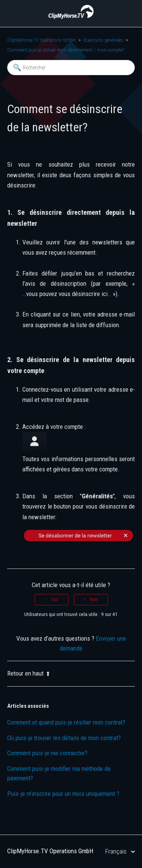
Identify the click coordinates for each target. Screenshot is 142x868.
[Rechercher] (71, 68)
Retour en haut (29, 673)
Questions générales (103, 40)
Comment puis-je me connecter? (47, 753)
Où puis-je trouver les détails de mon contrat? (64, 738)
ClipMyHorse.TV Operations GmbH (41, 40)
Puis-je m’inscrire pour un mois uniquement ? (63, 794)
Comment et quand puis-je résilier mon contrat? (66, 722)
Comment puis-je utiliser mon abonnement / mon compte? (66, 50)
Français (117, 851)
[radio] (51, 600)
